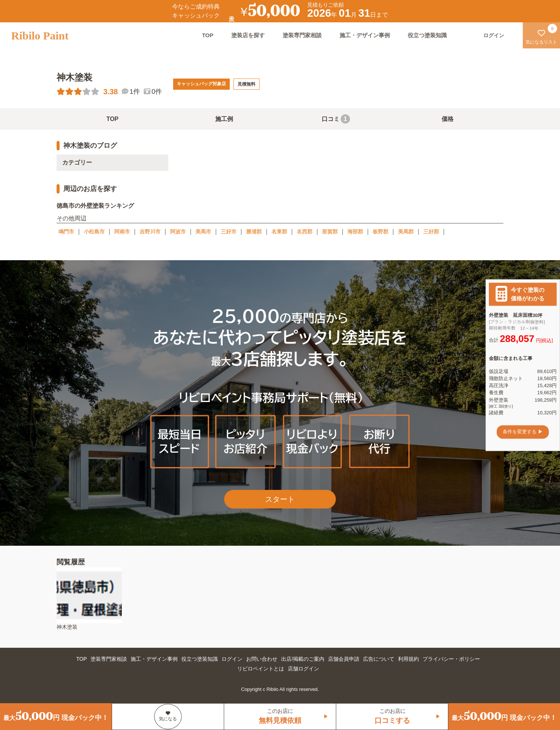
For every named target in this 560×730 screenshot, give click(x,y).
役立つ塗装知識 (427, 35)
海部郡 (355, 232)
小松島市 (94, 232)
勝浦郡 (254, 232)
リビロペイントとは (261, 669)
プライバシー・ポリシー (451, 659)
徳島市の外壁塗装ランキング (95, 206)
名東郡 (279, 232)
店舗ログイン (303, 669)
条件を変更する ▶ (523, 432)
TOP (208, 35)
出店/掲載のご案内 (303, 659)
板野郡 (381, 232)
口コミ (336, 119)
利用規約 (408, 659)
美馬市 (203, 232)
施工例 (224, 119)
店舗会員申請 (344, 659)
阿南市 (122, 232)
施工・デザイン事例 (365, 35)
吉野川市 (150, 232)
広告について (379, 659)
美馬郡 (406, 232)
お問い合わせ (262, 659)
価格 (448, 119)
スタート (280, 499)
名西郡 (305, 232)
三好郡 (431, 232)
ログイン (232, 659)
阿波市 (178, 232)
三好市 (229, 232)
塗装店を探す (248, 35)
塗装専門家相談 (302, 35)
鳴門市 (66, 232)
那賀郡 (330, 232)
